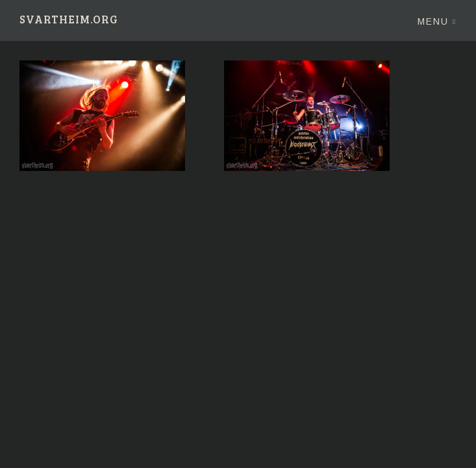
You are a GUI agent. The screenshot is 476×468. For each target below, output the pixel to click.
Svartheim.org (69, 20)
